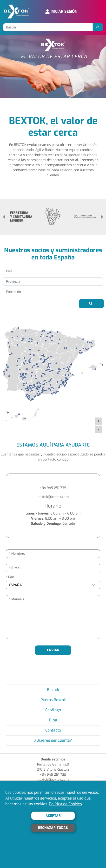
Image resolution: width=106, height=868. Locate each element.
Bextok (53, 690)
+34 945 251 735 (53, 488)
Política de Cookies (65, 804)
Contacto (53, 730)
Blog (53, 720)
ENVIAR (53, 650)
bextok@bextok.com (53, 497)
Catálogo (53, 710)
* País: (10, 577)
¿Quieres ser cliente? (53, 740)
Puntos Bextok (53, 700)
